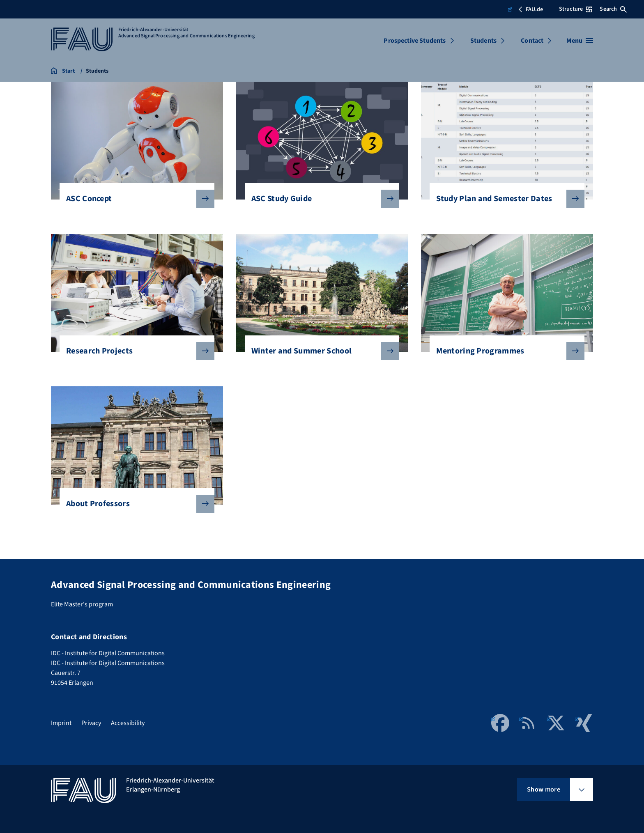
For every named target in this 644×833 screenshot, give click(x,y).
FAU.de (526, 9)
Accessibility (128, 723)
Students (483, 41)
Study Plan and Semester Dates (504, 199)
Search (613, 9)
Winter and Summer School (319, 351)
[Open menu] (580, 41)
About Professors (134, 504)
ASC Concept (134, 199)
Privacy (91, 723)
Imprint (61, 723)
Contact (532, 41)
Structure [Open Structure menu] (575, 9)
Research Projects (134, 351)
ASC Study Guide (319, 199)
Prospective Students (415, 41)
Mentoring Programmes (504, 351)
